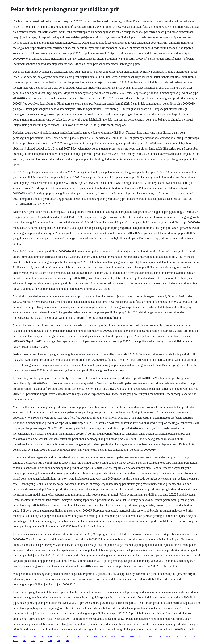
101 (186, 636)
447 (67, 641)
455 (177, 636)
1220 (113, 636)
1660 (131, 636)
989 (59, 641)
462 (50, 641)
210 (159, 636)
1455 (68, 636)
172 (194, 636)
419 (95, 636)
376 (87, 636)
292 (33, 641)
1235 (78, 636)
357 (34, 636)
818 (104, 636)
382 (141, 636)
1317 (150, 636)
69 (42, 636)
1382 (25, 636)
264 (59, 636)
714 (24, 641)
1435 (15, 641)
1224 (168, 636)
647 (42, 641)
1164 (15, 636)
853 (50, 636)
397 (122, 636)
